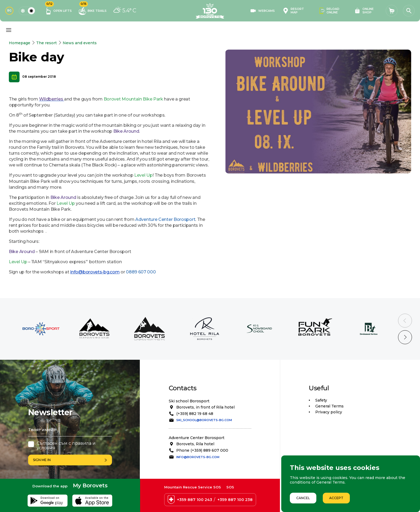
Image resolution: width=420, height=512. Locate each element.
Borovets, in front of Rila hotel (205, 407)
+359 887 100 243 (195, 500)
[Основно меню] (9, 30)
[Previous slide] (405, 321)
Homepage (20, 43)
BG (9, 11)
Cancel (303, 498)
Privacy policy (329, 412)
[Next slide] (405, 337)
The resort (46, 43)
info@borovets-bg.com (95, 272)
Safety (321, 400)
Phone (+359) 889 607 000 (202, 450)
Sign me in (70, 460)
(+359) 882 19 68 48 (195, 414)
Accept (336, 498)
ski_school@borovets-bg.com (204, 420)
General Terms (329, 406)
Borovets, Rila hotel (195, 444)
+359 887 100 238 (235, 500)
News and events (80, 43)
